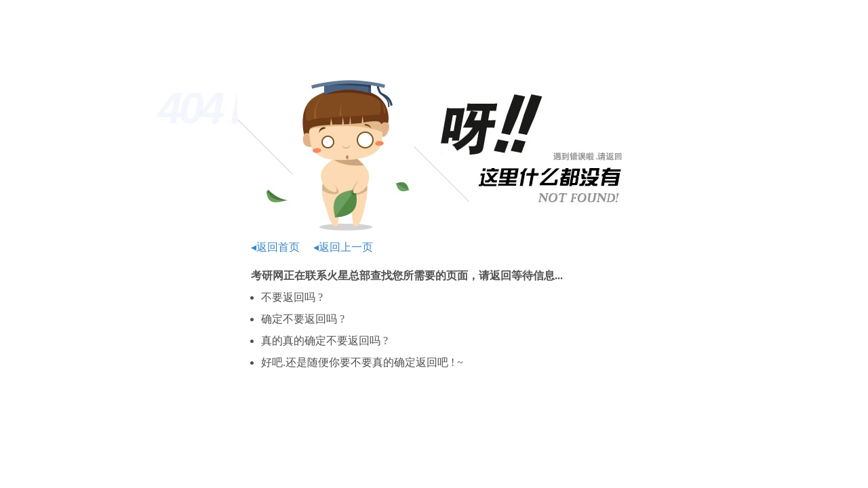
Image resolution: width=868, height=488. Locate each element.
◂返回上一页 (343, 247)
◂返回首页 (275, 247)
